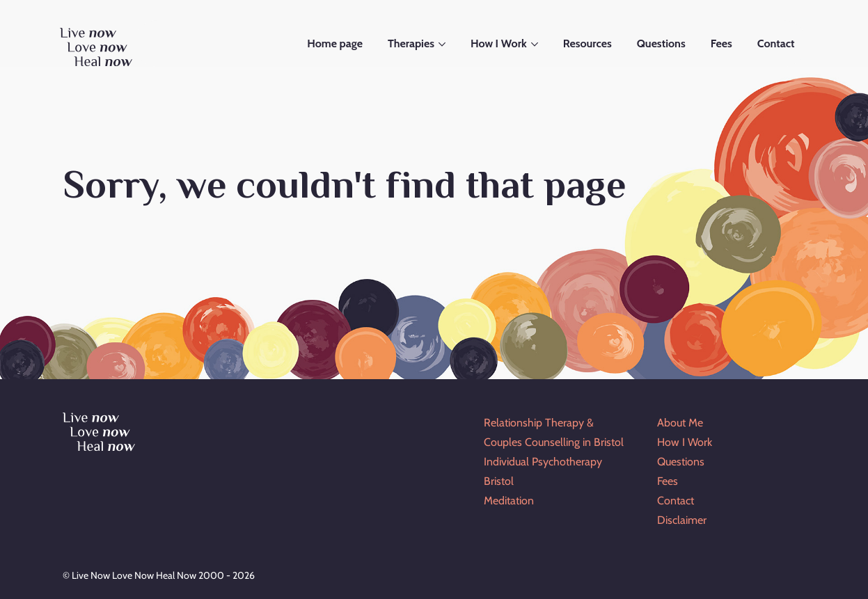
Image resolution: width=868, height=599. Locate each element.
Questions (661, 43)
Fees (721, 43)
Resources (587, 43)
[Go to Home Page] (97, 50)
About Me (680, 423)
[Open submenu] (443, 45)
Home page (335, 43)
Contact (776, 43)
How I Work (499, 43)
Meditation (509, 501)
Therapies (411, 43)
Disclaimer (682, 520)
